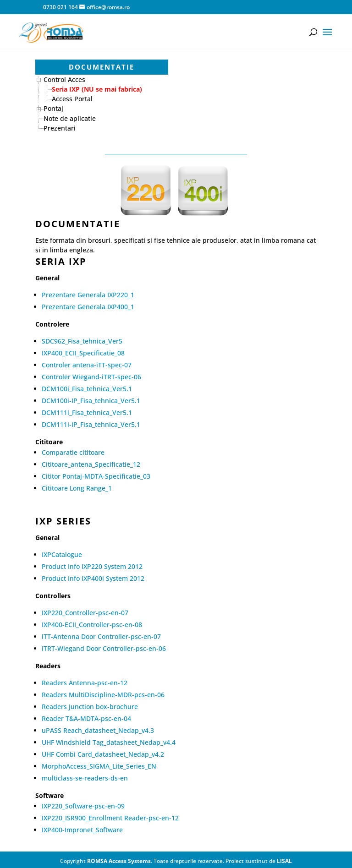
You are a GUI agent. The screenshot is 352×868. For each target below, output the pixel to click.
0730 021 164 (60, 7)
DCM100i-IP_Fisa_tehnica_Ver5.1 (91, 401)
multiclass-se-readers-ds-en (85, 778)
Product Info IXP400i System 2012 (93, 578)
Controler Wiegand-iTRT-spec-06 (91, 377)
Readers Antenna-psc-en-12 (85, 683)
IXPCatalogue (62, 554)
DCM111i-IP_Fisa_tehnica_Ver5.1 (91, 424)
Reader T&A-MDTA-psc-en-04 (86, 718)
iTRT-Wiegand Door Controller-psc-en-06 (104, 648)
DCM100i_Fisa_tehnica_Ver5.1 (87, 389)
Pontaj (53, 108)
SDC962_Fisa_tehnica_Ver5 (82, 341)
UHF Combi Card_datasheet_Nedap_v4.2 (103, 754)
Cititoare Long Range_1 (77, 488)
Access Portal (72, 99)
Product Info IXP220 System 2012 (92, 566)
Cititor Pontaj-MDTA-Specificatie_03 (96, 476)
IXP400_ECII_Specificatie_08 (83, 353)
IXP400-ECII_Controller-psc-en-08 (92, 625)
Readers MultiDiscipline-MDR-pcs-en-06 (103, 695)
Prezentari (60, 128)
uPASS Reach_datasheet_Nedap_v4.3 (98, 730)
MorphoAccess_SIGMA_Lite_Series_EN (99, 766)
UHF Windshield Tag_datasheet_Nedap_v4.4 (109, 742)
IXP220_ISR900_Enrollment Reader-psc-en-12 (110, 818)
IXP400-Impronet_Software (82, 830)
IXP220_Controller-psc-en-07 (85, 613)
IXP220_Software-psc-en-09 (83, 806)
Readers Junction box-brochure (90, 707)
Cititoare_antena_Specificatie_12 (91, 464)
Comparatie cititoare (73, 452)
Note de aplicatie (70, 118)
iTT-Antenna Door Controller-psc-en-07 (101, 636)
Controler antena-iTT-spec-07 (87, 365)
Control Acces (64, 79)
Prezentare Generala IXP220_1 (88, 295)
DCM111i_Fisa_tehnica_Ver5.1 (87, 412)
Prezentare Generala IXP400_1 (88, 307)
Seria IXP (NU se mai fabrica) (97, 89)
